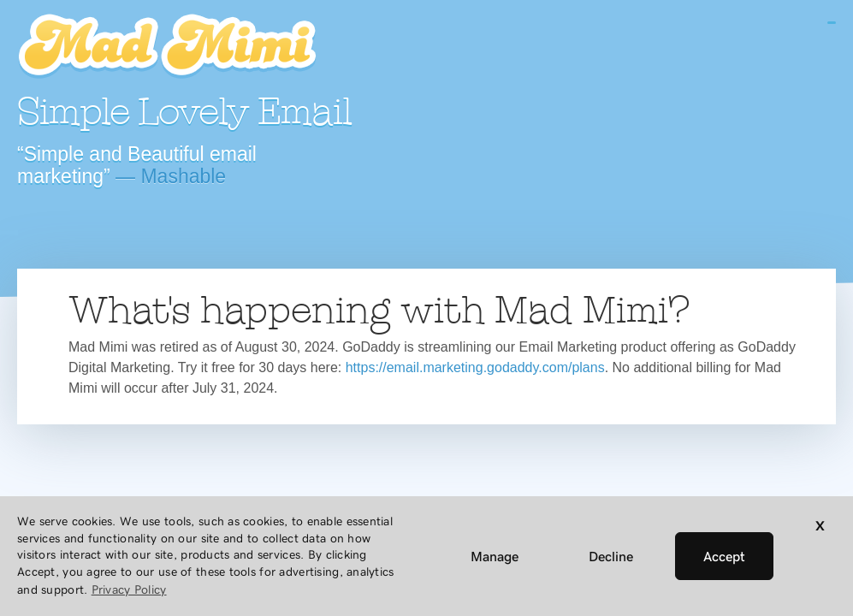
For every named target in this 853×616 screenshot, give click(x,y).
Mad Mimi (167, 47)
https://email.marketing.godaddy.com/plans (475, 367)
